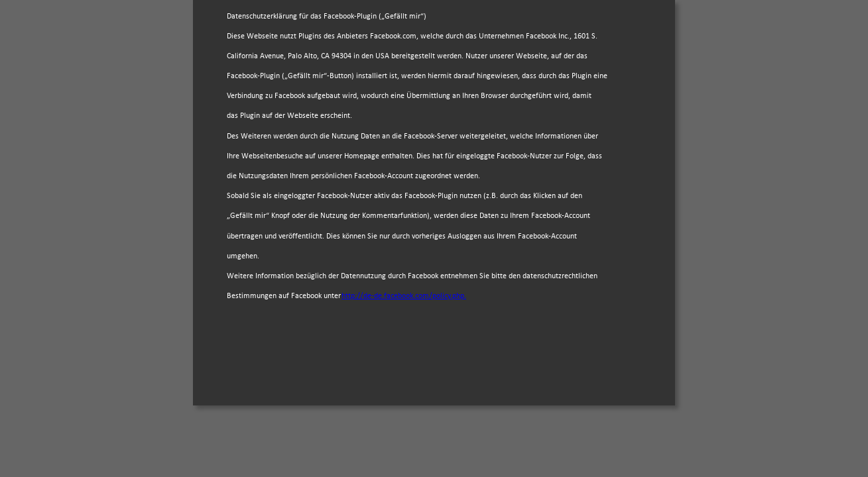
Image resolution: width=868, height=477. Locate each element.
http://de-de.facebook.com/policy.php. (404, 296)
